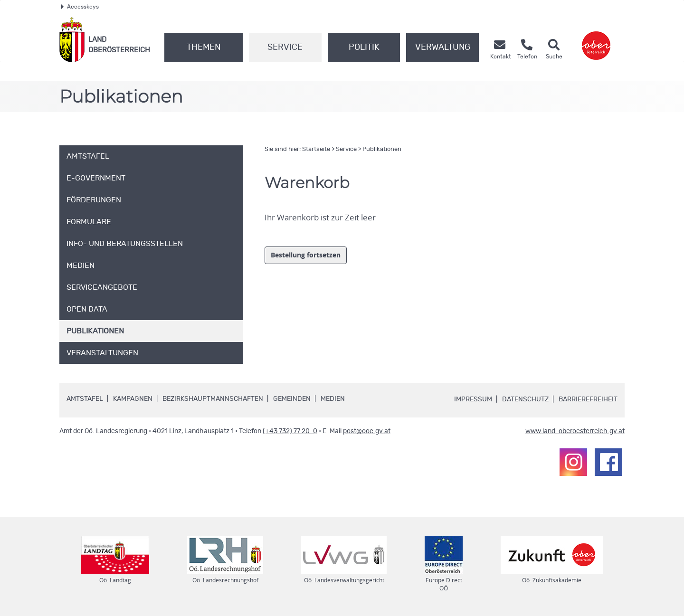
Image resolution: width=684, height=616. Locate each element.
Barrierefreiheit (588, 399)
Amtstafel (85, 399)
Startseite (316, 149)
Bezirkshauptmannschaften (213, 399)
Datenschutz (525, 399)
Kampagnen (133, 399)
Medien (333, 399)
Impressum (473, 399)
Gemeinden (292, 399)
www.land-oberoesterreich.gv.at (575, 431)
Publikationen (382, 149)
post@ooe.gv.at (367, 431)
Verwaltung (443, 47)
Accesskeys (80, 7)
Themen (204, 47)
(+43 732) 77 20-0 (290, 431)
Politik (364, 47)
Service (285, 47)
